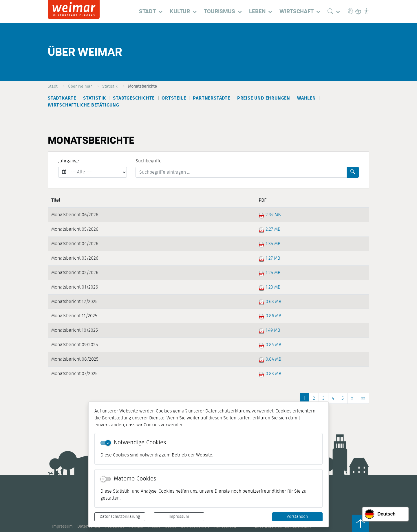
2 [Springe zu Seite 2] (314, 398)
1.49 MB (269, 330)
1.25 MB (270, 273)
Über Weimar (80, 86)
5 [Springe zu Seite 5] (343, 398)
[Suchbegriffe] (241, 172)
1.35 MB (270, 244)
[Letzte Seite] (363, 398)
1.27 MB (269, 258)
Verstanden (297, 517)
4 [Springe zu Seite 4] (333, 398)
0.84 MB (270, 345)
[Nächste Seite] (352, 398)
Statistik (110, 86)
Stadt (53, 86)
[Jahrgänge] (93, 172)
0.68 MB (270, 302)
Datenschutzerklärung (120, 517)
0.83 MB (270, 374)
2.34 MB (270, 215)
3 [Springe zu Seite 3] (323, 398)
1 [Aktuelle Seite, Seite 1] (304, 398)
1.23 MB (270, 287)
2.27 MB (270, 229)
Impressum (179, 517)
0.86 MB (270, 316)
